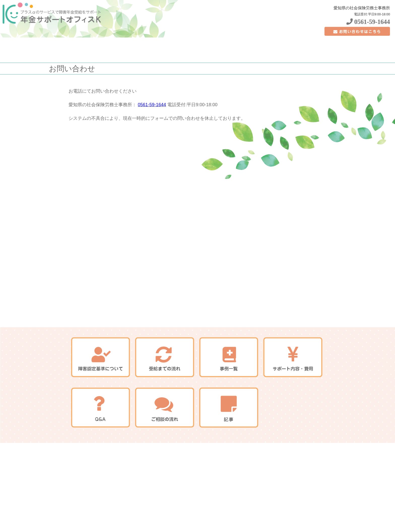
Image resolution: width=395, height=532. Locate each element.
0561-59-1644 (368, 22)
